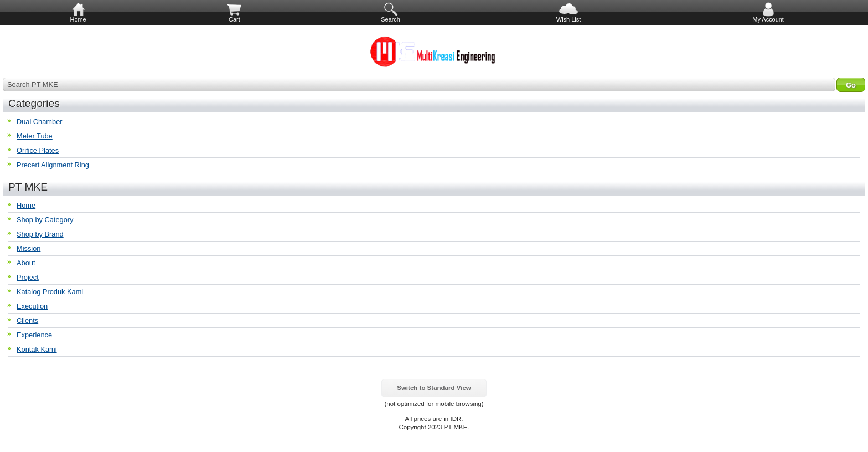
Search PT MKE (33, 84)
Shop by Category (45, 220)
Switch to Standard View (434, 388)
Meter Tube (35, 136)
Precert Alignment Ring (53, 165)
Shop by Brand (40, 234)
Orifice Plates (38, 150)
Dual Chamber (40, 122)
